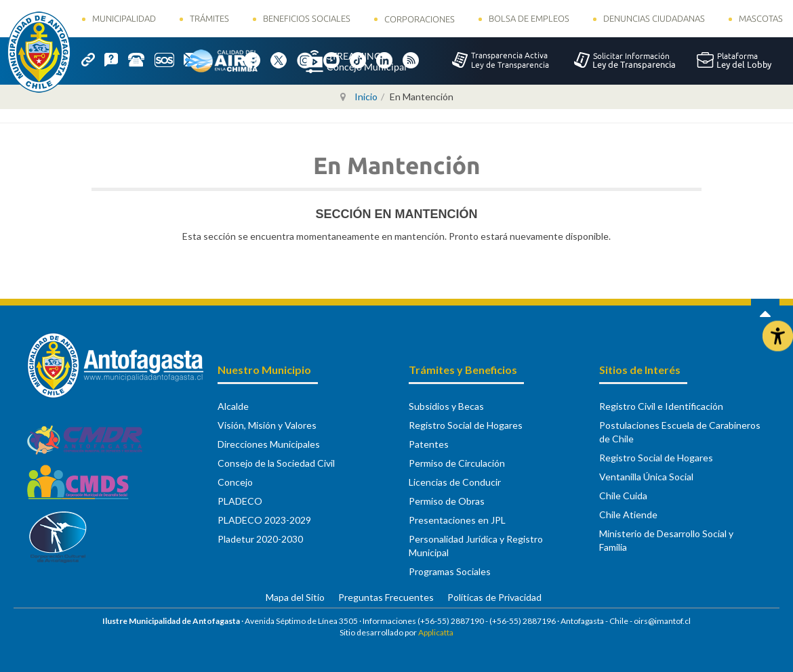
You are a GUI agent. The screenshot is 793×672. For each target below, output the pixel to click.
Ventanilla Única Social (646, 477)
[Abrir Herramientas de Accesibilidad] (778, 336)
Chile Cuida (623, 496)
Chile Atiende (628, 514)
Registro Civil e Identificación (661, 406)
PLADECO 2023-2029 (264, 520)
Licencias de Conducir (455, 482)
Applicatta (436, 632)
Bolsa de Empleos (529, 18)
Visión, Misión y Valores (267, 425)
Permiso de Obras (447, 501)
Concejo (235, 482)
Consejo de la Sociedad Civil (276, 463)
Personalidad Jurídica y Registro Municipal (476, 546)
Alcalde (233, 406)
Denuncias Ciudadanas (654, 18)
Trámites (209, 18)
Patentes (429, 444)
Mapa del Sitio (295, 597)
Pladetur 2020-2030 (260, 539)
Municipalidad (124, 18)
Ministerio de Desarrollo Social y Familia (666, 540)
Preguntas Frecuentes (386, 597)
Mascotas (761, 18)
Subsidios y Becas (446, 406)
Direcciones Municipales (269, 444)
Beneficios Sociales (307, 18)
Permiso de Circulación (457, 463)
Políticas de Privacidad (494, 597)
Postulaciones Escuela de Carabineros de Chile (680, 432)
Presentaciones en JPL (457, 520)
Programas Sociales (450, 571)
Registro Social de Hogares (466, 425)
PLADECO (240, 501)
